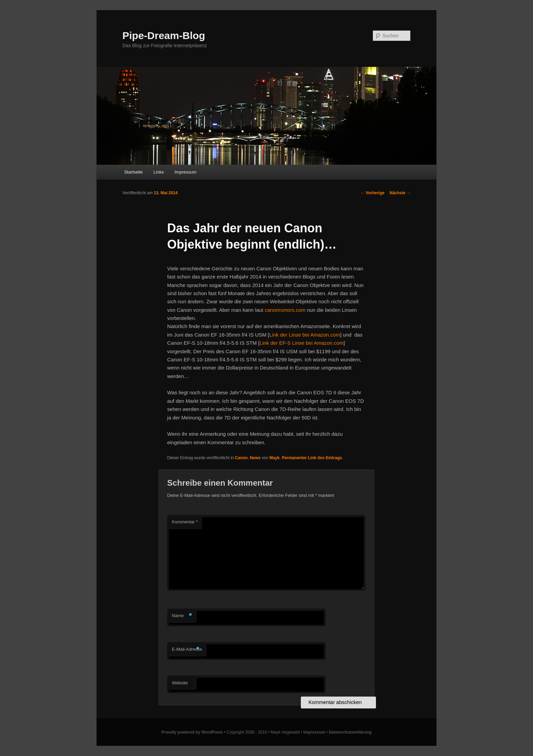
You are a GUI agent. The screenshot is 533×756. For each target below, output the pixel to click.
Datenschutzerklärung (350, 732)
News (255, 458)
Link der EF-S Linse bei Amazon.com (302, 343)
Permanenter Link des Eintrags (312, 458)
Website (180, 683)
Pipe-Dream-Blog (164, 35)
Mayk (274, 458)
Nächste (400, 193)
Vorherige (373, 193)
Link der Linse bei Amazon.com (305, 335)
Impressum (185, 172)
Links (159, 172)
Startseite (133, 172)
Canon (241, 458)
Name (182, 616)
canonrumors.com (285, 310)
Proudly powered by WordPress (192, 732)
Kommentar (185, 522)
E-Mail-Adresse (187, 650)
